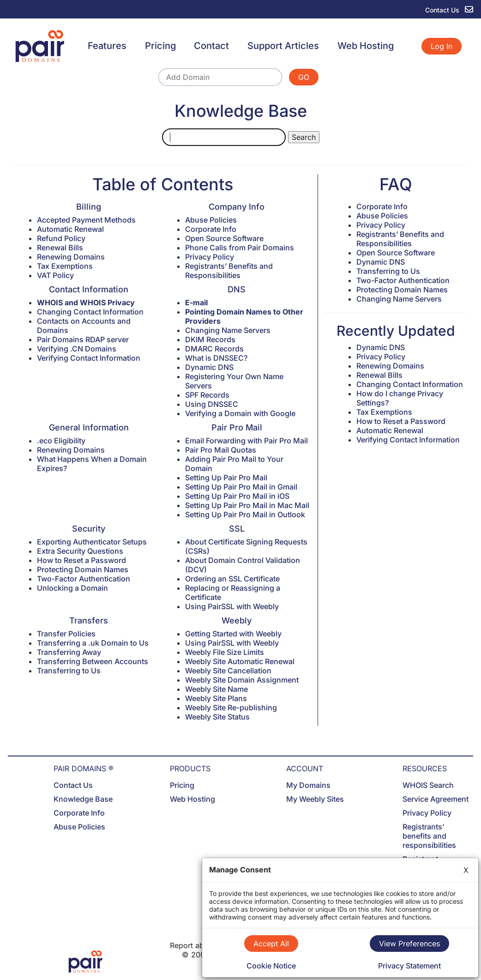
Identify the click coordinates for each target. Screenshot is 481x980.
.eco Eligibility (61, 441)
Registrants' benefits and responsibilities (429, 836)
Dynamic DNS (209, 367)
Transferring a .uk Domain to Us (93, 643)
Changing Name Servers (228, 330)
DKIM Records (210, 339)
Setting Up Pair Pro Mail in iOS (237, 496)
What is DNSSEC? (216, 358)
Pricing (160, 46)
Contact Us (73, 785)
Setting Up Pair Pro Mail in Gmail (241, 487)
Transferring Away (69, 652)
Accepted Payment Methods (86, 220)
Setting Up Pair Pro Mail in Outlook (245, 514)
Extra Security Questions (80, 551)
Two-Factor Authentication (84, 579)
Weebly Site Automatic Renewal (240, 661)
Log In (442, 46)
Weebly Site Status (217, 717)
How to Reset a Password (81, 560)
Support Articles (283, 46)
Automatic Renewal (70, 229)
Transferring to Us (69, 671)
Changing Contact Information (90, 312)
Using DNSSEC (212, 404)
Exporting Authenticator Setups (92, 542)
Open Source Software (224, 238)
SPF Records (207, 395)
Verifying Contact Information (89, 358)
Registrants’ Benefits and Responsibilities (229, 271)
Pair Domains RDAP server (83, 339)
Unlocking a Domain (72, 588)
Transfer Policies (66, 634)
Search (304, 137)
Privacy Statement (409, 966)
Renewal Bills (60, 248)
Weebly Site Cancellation (228, 671)
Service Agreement (436, 799)
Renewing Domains (71, 257)
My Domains (308, 785)
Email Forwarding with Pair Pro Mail (247, 441)
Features (107, 46)
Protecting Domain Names (83, 569)
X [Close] (466, 870)
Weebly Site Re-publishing (231, 708)
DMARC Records (214, 349)
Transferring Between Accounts (93, 661)
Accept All (271, 944)
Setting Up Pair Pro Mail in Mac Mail (247, 505)
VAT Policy (55, 275)
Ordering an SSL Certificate (232, 579)
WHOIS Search (428, 785)
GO (304, 77)
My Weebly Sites (315, 799)
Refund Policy (61, 238)
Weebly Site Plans (216, 698)
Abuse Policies (211, 220)
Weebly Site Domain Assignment (242, 680)
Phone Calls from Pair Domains (240, 248)
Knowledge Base (83, 799)
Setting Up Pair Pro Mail (226, 478)
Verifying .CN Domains (77, 349)
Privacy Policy (210, 257)
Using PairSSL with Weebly (232, 606)
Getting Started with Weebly (233, 634)
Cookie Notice (271, 966)
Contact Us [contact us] (449, 10)
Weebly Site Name (216, 689)
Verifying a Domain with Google (240, 413)
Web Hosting (366, 46)
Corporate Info (211, 229)
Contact (211, 46)
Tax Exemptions (65, 266)
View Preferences (409, 944)
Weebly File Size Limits (225, 652)
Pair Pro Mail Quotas (221, 450)
